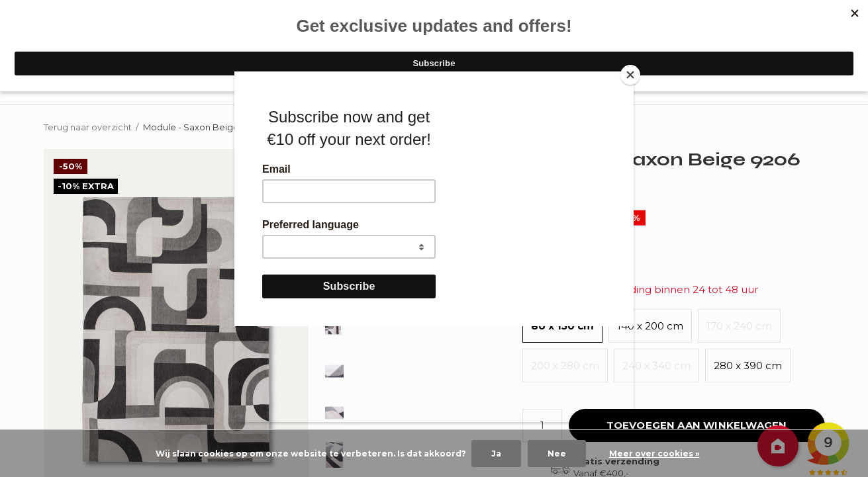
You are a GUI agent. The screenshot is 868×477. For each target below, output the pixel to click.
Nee (557, 454)
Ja (496, 454)
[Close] (630, 75)
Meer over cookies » (654, 454)
